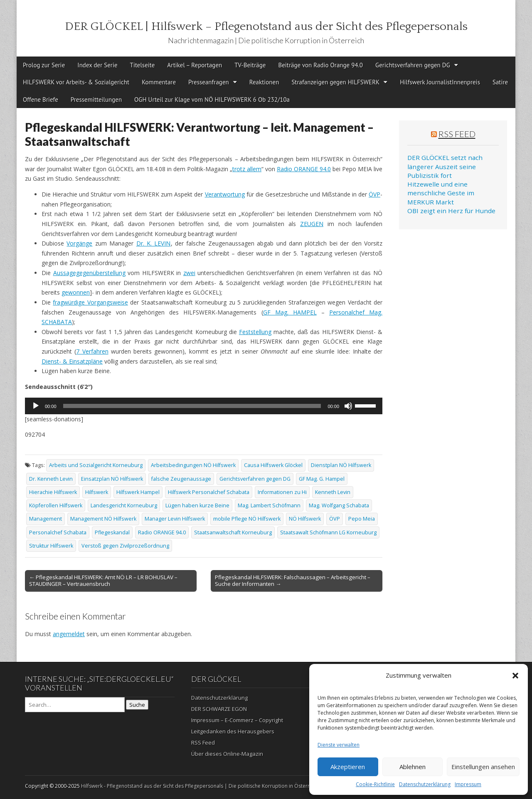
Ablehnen (413, 767)
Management (46, 519)
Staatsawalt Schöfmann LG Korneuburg (328, 532)
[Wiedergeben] (36, 406)
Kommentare (159, 82)
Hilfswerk (97, 492)
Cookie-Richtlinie (375, 784)
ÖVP (374, 194)
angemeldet (69, 634)
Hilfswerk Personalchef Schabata (209, 492)
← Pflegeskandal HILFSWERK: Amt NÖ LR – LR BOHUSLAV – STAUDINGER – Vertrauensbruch (103, 580)
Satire (500, 82)
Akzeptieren (348, 767)
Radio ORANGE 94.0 (304, 169)
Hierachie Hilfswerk (53, 492)
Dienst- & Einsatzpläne (72, 361)
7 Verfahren (92, 351)
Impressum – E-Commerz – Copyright (237, 720)
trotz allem (247, 169)
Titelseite (143, 65)
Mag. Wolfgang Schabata (339, 505)
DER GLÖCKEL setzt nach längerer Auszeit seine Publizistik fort (445, 166)
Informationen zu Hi (282, 492)
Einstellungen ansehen (483, 767)
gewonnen (76, 292)
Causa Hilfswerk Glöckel (273, 465)
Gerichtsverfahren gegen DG (413, 65)
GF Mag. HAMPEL (290, 312)
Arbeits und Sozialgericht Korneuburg (96, 465)
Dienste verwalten (339, 745)
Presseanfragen (209, 82)
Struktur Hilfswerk (51, 546)
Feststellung (255, 332)
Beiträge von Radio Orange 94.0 (320, 65)
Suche (137, 705)
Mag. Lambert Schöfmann (269, 505)
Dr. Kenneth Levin (51, 479)
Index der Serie (97, 65)
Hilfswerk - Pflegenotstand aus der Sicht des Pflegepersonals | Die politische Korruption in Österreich (200, 786)
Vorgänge (79, 243)
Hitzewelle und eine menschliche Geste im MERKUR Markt (441, 193)
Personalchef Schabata (58, 532)
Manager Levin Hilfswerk (175, 519)
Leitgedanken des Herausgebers (233, 731)
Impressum (468, 784)
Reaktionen (264, 82)
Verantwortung (225, 194)
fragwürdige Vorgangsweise (90, 302)
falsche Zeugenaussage (181, 479)
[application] (204, 406)
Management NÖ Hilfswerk (103, 519)
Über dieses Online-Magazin (227, 754)
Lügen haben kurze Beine (197, 505)
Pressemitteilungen (96, 100)
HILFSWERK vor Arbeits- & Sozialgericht (76, 82)
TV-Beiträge (250, 65)
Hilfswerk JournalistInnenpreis (440, 82)
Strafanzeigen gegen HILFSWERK (335, 82)
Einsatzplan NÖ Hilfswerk (112, 479)
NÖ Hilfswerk (305, 519)
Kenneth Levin (333, 492)
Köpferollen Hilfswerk (56, 505)
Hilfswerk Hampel (138, 492)
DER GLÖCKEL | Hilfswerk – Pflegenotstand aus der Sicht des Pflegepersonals (266, 26)
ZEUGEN (312, 224)
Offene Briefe (41, 100)
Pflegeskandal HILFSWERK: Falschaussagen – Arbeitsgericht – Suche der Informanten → (293, 580)
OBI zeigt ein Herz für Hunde (451, 211)
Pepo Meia (362, 519)
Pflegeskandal (112, 532)
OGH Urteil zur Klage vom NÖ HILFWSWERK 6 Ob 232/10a (212, 100)
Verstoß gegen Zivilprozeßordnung (125, 546)
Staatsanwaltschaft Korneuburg (233, 532)
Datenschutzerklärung (425, 784)
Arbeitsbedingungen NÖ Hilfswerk (193, 465)
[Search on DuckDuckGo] (75, 705)
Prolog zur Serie (44, 65)
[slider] (192, 406)
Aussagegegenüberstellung (89, 273)
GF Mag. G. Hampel (322, 479)
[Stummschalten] (348, 406)
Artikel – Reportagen (195, 65)
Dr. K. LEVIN (154, 243)
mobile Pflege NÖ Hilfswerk (247, 519)
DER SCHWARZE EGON (219, 709)
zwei (189, 273)
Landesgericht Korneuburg (124, 505)
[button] (515, 676)
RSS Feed (457, 134)
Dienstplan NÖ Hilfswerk (341, 465)
